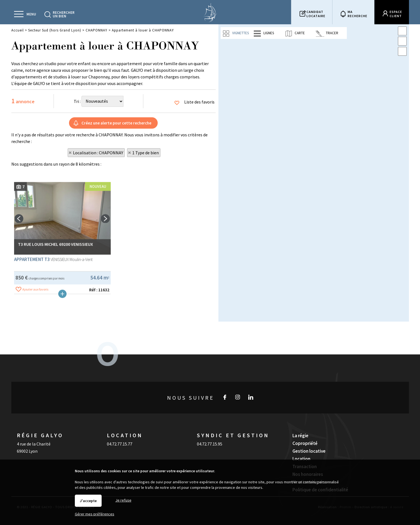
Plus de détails (62, 360)
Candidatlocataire (316, 14)
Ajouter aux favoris (35, 356)
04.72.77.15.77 (120, 431)
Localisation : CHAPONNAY (98, 153)
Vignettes (236, 33)
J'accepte (88, 501)
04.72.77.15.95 (210, 431)
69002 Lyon (27, 438)
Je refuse (123, 500)
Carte (295, 33)
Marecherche (357, 14)
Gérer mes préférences (95, 514)
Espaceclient (396, 14)
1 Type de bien (146, 153)
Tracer (327, 33)
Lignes (264, 33)
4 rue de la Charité (34, 431)
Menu (31, 14)
